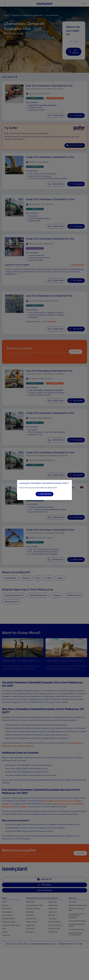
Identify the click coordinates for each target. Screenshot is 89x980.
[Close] (69, 483)
